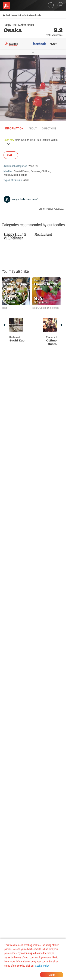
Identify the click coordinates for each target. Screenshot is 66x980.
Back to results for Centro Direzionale (22, 15)
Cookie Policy (42, 966)
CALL (11, 155)
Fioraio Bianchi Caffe (46, 286)
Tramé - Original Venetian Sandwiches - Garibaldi (16, 291)
